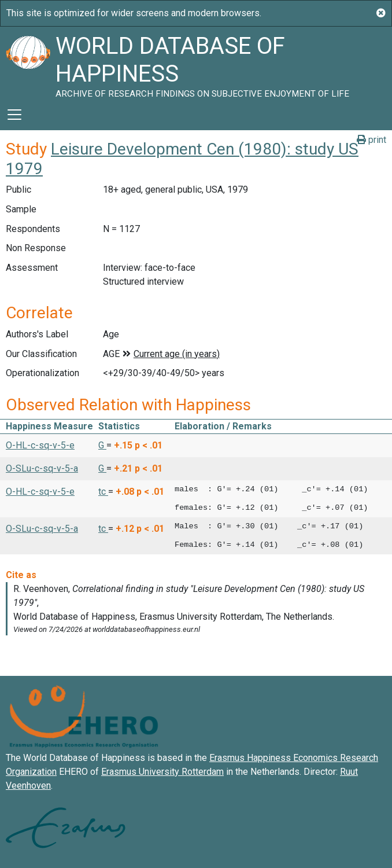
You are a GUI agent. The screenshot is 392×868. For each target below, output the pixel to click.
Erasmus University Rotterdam (162, 772)
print (371, 140)
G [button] (102, 445)
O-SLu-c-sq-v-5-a (42, 468)
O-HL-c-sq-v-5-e (40, 445)
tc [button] (103, 492)
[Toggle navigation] (14, 115)
